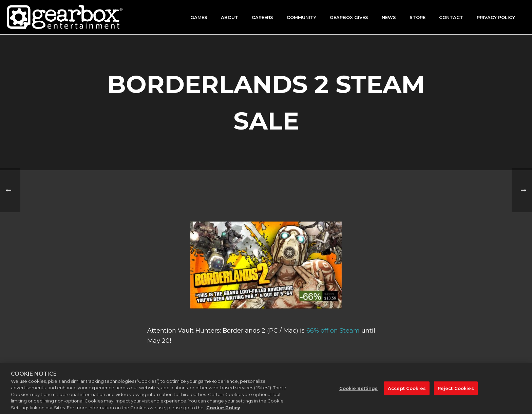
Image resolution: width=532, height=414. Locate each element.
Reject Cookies (456, 391)
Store (417, 17)
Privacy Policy (496, 17)
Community (301, 17)
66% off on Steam (333, 331)
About (230, 17)
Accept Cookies (407, 391)
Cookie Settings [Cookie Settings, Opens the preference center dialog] (359, 391)
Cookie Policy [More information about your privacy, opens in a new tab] (223, 411)
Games (199, 17)
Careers (262, 17)
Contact (451, 17)
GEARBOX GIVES (349, 17)
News (389, 17)
